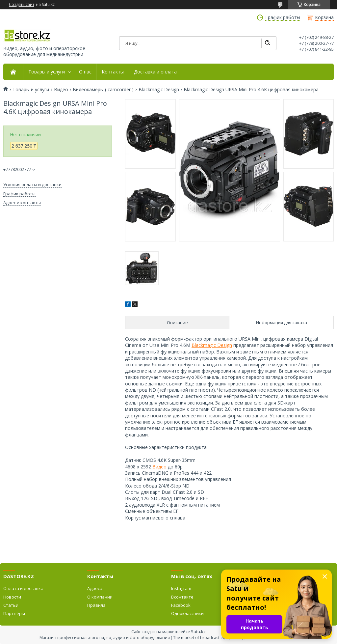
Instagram (181, 588)
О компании (100, 597)
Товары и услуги (47, 72)
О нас (85, 72)
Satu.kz (198, 631)
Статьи (11, 605)
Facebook (181, 605)
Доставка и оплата (155, 72)
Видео (61, 90)
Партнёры (14, 613)
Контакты (113, 72)
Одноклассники (187, 613)
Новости (12, 597)
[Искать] (267, 43)
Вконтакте (182, 597)
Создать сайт (22, 5)
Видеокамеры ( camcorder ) (103, 90)
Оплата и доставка (23, 588)
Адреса (95, 588)
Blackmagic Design (159, 90)
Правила (96, 605)
